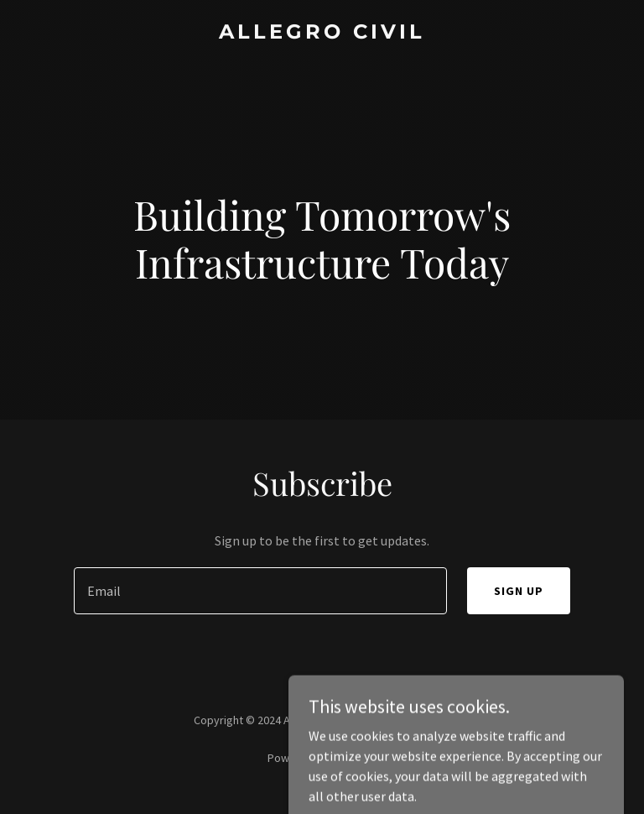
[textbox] (260, 591)
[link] (322, 34)
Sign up (519, 591)
